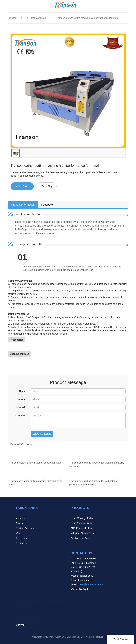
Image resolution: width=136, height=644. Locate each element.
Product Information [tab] (23, 205)
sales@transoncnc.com (91, 584)
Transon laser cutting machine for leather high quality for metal (97, 466)
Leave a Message (42, 434)
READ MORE (28, 618)
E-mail (21, 407)
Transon (12, 18)
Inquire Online (22, 186)
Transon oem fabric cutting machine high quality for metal (36, 484)
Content (20, 416)
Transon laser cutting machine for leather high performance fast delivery (93, 484)
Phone (22, 399)
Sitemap (20, 625)
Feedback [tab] (47, 205)
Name (22, 391)
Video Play (47, 186)
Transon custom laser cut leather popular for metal (35, 464)
